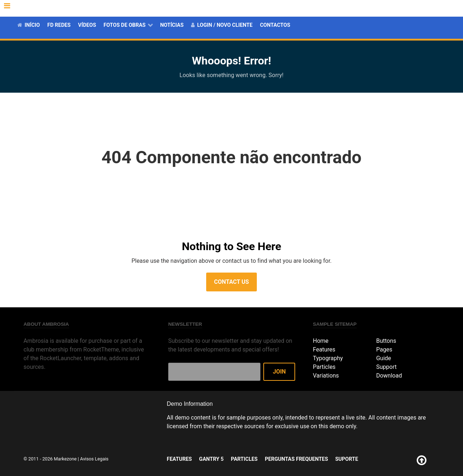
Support (386, 367)
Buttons (386, 341)
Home (321, 341)
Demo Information (190, 404)
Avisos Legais (94, 459)
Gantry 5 (301, 8)
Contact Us (231, 282)
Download (389, 376)
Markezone (65, 459)
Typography (328, 358)
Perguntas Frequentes (384, 8)
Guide (384, 358)
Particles (333, 8)
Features (270, 8)
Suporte (434, 8)
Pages (384, 349)
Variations (326, 376)
